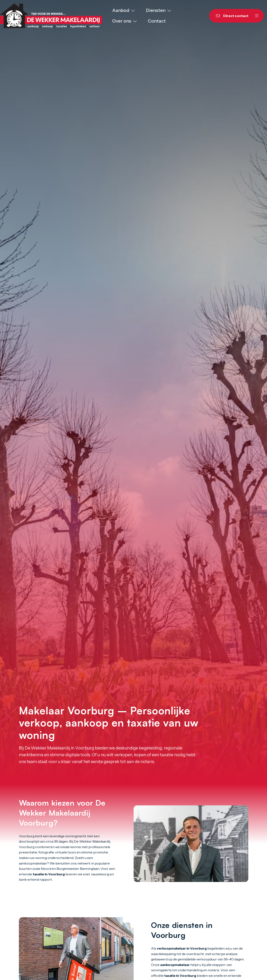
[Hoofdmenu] (257, 16)
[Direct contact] (230, 16)
